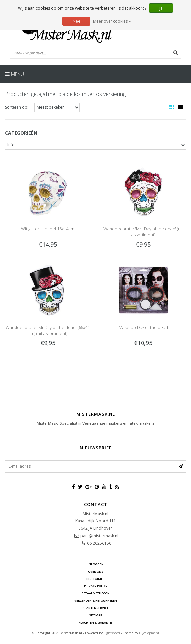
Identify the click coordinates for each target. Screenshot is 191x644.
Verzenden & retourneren (96, 601)
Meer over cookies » (112, 21)
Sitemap (95, 615)
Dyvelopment (149, 633)
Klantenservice (96, 608)
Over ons (96, 571)
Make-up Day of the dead (143, 327)
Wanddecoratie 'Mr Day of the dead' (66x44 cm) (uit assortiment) (48, 330)
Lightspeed (112, 633)
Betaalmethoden (96, 593)
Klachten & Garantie (95, 622)
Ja (161, 8)
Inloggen (96, 564)
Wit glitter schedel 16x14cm (48, 229)
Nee (76, 21)
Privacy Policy (96, 586)
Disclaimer (95, 579)
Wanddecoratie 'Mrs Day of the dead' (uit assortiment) (143, 232)
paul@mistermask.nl (99, 536)
